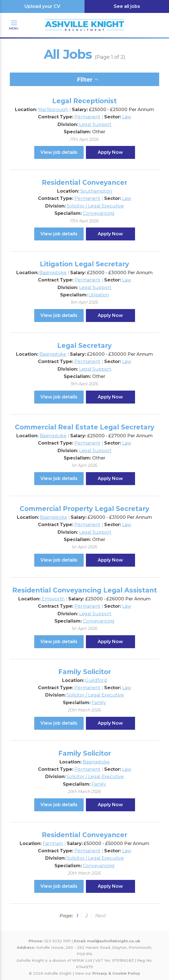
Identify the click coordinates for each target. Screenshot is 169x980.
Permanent (87, 117)
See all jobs (127, 6)
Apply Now (110, 152)
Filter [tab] (85, 80)
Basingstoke (53, 273)
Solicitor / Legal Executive (95, 206)
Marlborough (53, 110)
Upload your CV (42, 6)
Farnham (53, 843)
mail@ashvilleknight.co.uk (114, 941)
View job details (59, 152)
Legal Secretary (84, 346)
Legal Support (95, 124)
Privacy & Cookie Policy (116, 973)
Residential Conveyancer (84, 183)
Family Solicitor (85, 672)
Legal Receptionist (84, 101)
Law (127, 117)
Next (101, 916)
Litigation (99, 295)
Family (99, 703)
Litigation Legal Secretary (84, 264)
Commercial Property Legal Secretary (84, 509)
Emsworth (53, 599)
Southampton (96, 191)
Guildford (96, 680)
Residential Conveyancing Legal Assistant (85, 590)
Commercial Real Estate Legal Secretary (85, 427)
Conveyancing (99, 213)
